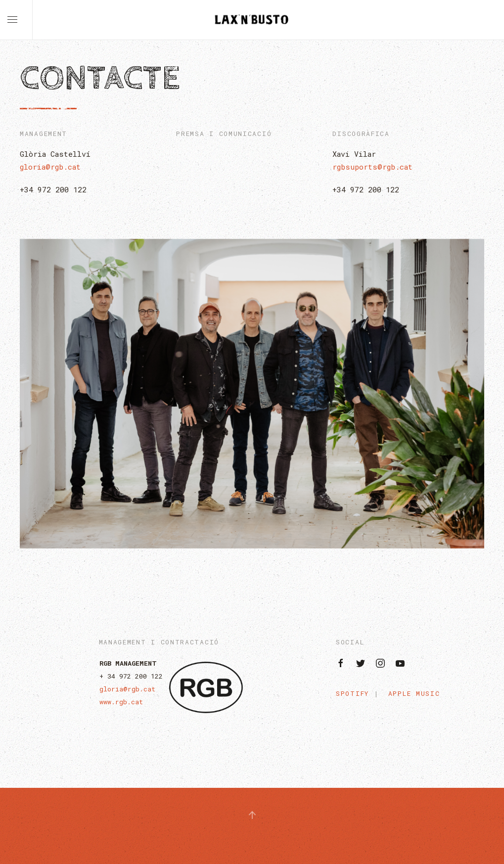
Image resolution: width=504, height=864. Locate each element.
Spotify (352, 693)
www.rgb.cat (121, 702)
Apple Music (414, 693)
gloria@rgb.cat (50, 167)
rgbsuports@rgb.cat (372, 167)
